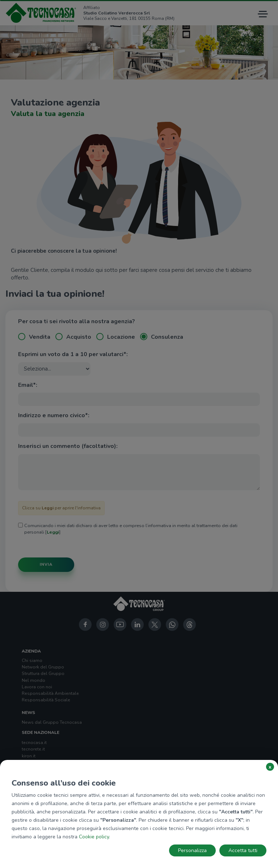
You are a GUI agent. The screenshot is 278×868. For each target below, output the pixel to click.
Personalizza (192, 850)
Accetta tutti (243, 850)
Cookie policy (94, 837)
